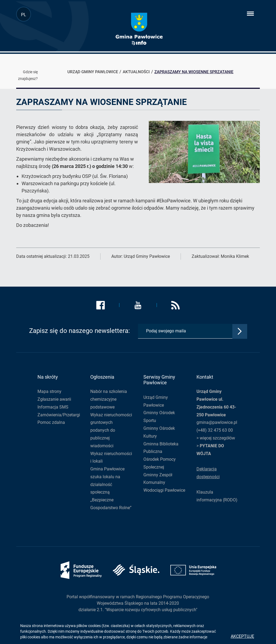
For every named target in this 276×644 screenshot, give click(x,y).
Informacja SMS (53, 407)
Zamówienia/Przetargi (59, 415)
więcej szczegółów (217, 438)
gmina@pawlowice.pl (217, 422)
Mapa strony (49, 391)
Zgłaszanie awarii (54, 399)
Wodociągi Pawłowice (164, 490)
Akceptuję (242, 636)
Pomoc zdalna (51, 422)
